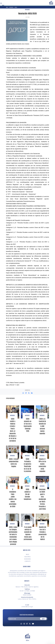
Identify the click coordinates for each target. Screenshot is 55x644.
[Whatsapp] (21, 624)
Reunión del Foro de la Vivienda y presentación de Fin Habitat (43, 533)
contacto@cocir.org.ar (27, 607)
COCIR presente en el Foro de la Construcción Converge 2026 (28, 425)
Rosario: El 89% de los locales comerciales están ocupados (42, 465)
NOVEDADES (27, 10)
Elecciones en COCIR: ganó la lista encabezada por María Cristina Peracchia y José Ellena (42, 499)
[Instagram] (24, 624)
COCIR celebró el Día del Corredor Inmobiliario (27, 494)
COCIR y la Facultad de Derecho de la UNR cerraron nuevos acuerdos (42, 426)
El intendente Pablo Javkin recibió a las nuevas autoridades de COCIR (13, 498)
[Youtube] (33, 624)
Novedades (12, 415)
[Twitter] (30, 624)
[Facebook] (27, 624)
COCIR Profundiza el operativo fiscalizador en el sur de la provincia (27, 465)
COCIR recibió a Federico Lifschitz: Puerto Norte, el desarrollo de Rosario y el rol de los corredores (13, 430)
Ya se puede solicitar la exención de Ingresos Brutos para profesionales (28, 533)
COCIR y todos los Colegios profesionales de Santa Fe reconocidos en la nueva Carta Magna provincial (13, 536)
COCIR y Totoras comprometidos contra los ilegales (14, 463)
